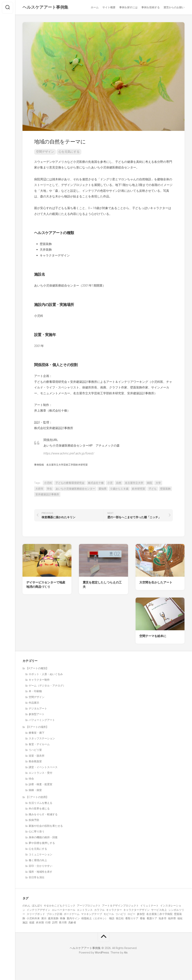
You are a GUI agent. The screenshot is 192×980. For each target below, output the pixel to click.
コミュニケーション (40, 855)
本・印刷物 (35, 692)
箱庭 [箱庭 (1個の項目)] (32, 923)
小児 (110, 484)
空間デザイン (45, 153)
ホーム (95, 7)
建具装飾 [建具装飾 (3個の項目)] (53, 919)
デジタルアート (38, 709)
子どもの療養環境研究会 (70, 484)
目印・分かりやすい (40, 867)
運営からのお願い (174, 7)
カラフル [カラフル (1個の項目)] (99, 911)
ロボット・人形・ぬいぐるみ (46, 675)
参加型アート (37, 715)
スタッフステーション (42, 739)
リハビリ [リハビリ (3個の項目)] (121, 915)
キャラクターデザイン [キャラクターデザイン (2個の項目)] (136, 911)
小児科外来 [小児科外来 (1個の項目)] (33, 919)
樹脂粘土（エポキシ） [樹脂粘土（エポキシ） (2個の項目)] (94, 919)
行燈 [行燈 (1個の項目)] (48, 923)
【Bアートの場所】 (37, 728)
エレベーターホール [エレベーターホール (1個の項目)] (64, 911)
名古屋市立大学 (134, 484)
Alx (126, 953)
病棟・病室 (35, 791)
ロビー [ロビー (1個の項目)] (131, 915)
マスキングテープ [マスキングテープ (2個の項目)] (91, 915)
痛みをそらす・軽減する (43, 815)
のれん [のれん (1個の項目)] (26, 906)
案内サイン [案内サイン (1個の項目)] (73, 919)
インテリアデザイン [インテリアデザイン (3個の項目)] (38, 911)
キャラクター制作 (39, 680)
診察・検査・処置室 (40, 785)
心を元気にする (69, 153)
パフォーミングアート (42, 721)
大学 (158, 484)
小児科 (48, 484)
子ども (153, 489)
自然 (119, 484)
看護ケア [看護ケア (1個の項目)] (152, 919)
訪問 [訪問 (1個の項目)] (55, 923)
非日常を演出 (37, 878)
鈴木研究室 (139, 489)
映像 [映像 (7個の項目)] (63, 919)
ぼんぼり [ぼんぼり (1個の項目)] (37, 906)
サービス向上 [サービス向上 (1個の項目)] (159, 911)
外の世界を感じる (39, 809)
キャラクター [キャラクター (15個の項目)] (114, 911)
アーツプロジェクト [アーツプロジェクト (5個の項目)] (89, 906)
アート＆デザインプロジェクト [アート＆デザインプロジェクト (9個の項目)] (120, 906)
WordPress (102, 953)
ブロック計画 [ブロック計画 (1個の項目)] (54, 915)
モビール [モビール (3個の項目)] (109, 915)
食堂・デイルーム (39, 745)
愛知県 (103, 489)
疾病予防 (34, 821)
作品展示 (34, 703)
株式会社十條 (96, 484)
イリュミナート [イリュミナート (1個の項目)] (149, 906)
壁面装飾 (165, 489)
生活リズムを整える (40, 804)
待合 (31, 779)
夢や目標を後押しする (42, 844)
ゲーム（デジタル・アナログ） (47, 686)
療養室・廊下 (37, 733)
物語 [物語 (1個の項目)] (112, 919)
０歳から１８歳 (119, 489)
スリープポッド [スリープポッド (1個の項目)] (36, 915)
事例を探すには (128, 7)
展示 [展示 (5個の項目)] (44, 919)
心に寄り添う (37, 832)
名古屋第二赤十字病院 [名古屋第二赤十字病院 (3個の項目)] (159, 915)
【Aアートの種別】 (37, 669)
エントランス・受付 (40, 774)
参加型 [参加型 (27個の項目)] (141, 915)
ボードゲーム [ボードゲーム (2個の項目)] (72, 915)
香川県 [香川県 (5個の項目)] (63, 923)
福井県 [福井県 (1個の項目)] (172, 919)
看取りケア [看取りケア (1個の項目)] (132, 919)
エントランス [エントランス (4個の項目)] (85, 911)
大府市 (39, 489)
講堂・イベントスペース (43, 768)
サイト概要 (109, 7)
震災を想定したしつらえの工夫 (102, 585)
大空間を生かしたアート (156, 583)
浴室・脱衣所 (37, 756)
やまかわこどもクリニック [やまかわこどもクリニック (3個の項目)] (60, 906)
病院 (149, 484)
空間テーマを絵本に (153, 637)
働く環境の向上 (38, 861)
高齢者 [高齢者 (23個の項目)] (72, 923)
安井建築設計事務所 (47, 495)
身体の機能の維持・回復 (43, 838)
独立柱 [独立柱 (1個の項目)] (120, 919)
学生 (49, 489)
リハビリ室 (35, 751)
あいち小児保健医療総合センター (75, 489)
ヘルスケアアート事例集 (45, 8)
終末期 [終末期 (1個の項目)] (40, 923)
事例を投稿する (151, 7)
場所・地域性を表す (40, 872)
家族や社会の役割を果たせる (46, 827)
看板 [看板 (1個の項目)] (142, 919)
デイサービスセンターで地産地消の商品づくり (46, 585)
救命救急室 (35, 762)
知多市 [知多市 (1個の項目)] (163, 919)
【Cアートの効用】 (37, 798)
